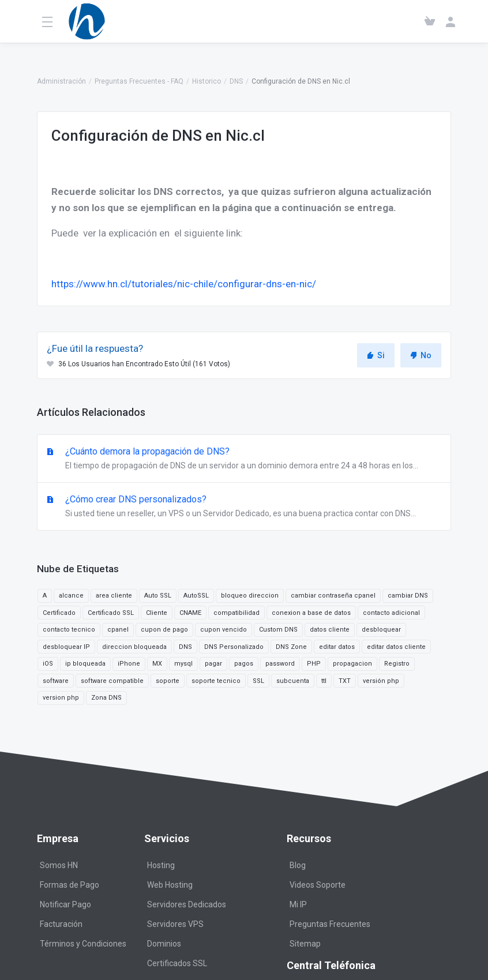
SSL (258, 681)
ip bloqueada (85, 664)
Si (376, 355)
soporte (168, 681)
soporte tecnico (216, 681)
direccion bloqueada (134, 647)
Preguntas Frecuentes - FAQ (139, 81)
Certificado (59, 613)
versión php (381, 681)
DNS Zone (291, 647)
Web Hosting (170, 885)
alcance (71, 596)
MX (157, 664)
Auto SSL (158, 596)
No (421, 355)
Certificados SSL (177, 963)
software (56, 681)
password (280, 664)
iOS (48, 664)
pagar (213, 664)
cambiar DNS (408, 596)
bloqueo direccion (250, 596)
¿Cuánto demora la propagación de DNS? (244, 459)
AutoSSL (196, 596)
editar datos (337, 647)
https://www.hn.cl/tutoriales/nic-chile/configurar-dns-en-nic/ (184, 284)
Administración (61, 81)
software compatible (112, 681)
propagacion (352, 664)
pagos (244, 664)
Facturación (61, 924)
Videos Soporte (318, 885)
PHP (314, 664)
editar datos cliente (396, 647)
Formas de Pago (70, 885)
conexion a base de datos (311, 613)
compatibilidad (237, 613)
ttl (324, 681)
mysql (183, 664)
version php (61, 698)
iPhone (129, 664)
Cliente (157, 613)
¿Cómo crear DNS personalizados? (244, 507)
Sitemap (305, 944)
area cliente (114, 596)
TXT (345, 681)
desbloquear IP (66, 647)
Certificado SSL (111, 613)
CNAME (190, 613)
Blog (298, 865)
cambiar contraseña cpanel (333, 596)
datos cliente (330, 630)
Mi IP (298, 904)
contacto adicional (391, 613)
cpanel (118, 630)
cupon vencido (224, 630)
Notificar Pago (65, 904)
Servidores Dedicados (187, 904)
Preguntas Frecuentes (330, 924)
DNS (236, 81)
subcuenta (293, 681)
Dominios (164, 944)
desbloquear (381, 630)
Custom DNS (278, 630)
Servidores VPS (175, 924)
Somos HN (59, 865)
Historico (207, 81)
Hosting (161, 865)
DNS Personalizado (234, 647)
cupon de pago (164, 630)
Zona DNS (106, 698)
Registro (397, 664)
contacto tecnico (69, 630)
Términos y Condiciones (83, 944)
